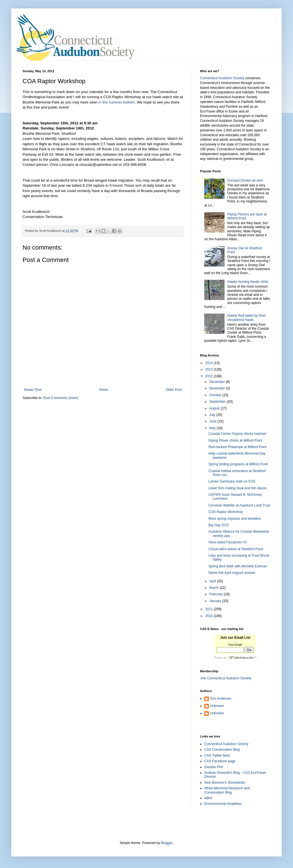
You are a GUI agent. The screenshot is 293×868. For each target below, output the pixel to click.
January (216, 601)
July (213, 415)
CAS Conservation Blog (222, 750)
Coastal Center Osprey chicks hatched (237, 434)
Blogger (167, 843)
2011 (210, 609)
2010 (210, 616)
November (218, 388)
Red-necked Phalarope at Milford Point (237, 447)
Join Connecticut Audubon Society (226, 678)
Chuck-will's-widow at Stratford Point (236, 549)
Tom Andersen (221, 699)
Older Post (174, 390)
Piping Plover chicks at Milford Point (235, 440)
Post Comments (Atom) (61, 398)
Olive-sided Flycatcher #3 (227, 542)
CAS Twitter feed (217, 755)
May (213, 428)
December (218, 382)
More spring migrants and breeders (235, 519)
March (215, 588)
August (215, 408)
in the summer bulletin (117, 102)
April (213, 581)
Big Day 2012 (219, 525)
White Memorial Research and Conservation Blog (227, 790)
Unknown (217, 706)
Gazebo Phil (213, 767)
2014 (210, 363)
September (218, 402)
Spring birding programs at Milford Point (238, 464)
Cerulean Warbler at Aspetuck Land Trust (239, 505)
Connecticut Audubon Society (222, 78)
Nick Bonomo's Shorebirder (225, 783)
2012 (210, 376)
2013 (210, 369)
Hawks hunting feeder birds (248, 282)
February (217, 594)
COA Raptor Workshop (226, 512)
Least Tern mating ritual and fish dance (237, 488)
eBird (208, 798)
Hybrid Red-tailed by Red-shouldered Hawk (247, 318)
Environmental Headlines (223, 804)
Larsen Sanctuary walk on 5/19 (232, 481)
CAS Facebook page (220, 761)
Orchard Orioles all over (245, 180)
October (216, 395)
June (213, 421)
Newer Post (33, 390)
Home (104, 390)
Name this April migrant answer (232, 573)
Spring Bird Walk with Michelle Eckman (238, 566)
